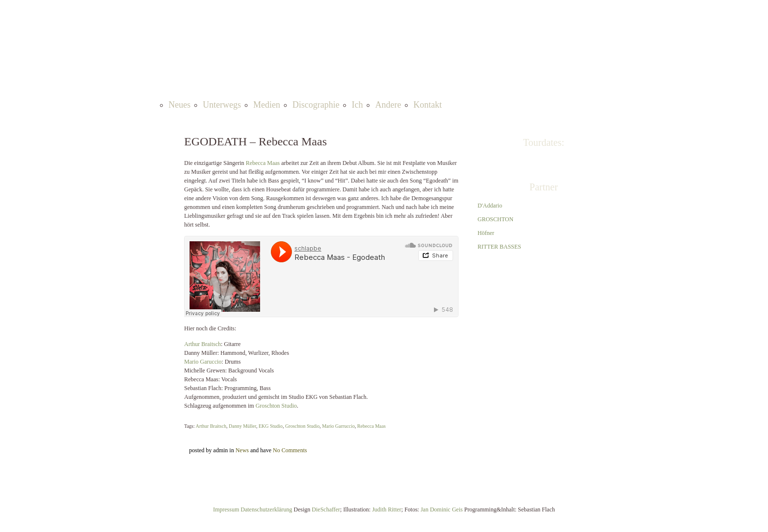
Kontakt (428, 105)
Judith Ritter (387, 509)
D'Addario (490, 206)
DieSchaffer (326, 509)
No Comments (290, 450)
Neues (180, 105)
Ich (357, 105)
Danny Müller (242, 426)
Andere (388, 105)
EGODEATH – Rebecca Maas (255, 141)
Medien (267, 105)
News (242, 450)
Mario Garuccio (203, 362)
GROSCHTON (495, 219)
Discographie (316, 105)
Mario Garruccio (338, 426)
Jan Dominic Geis (442, 509)
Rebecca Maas (263, 163)
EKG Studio (271, 426)
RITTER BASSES (499, 247)
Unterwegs (222, 105)
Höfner (486, 233)
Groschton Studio (276, 406)
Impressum (227, 509)
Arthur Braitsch (203, 344)
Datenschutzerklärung (266, 509)
